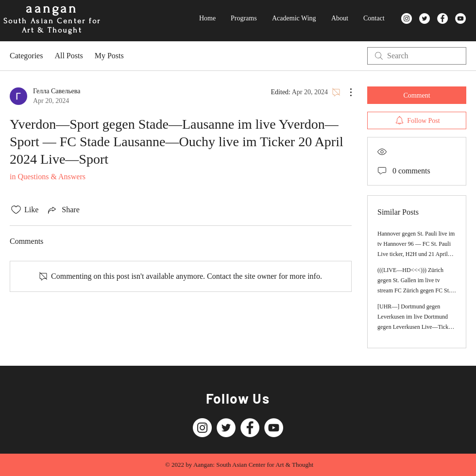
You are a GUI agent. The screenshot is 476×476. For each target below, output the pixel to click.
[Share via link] (63, 210)
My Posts (109, 56)
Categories (26, 56)
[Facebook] (442, 18)
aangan (52, 8)
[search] (417, 56)
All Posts (68, 56)
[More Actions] (346, 92)
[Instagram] (407, 18)
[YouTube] (460, 18)
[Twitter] (425, 18)
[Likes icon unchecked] (16, 210)
